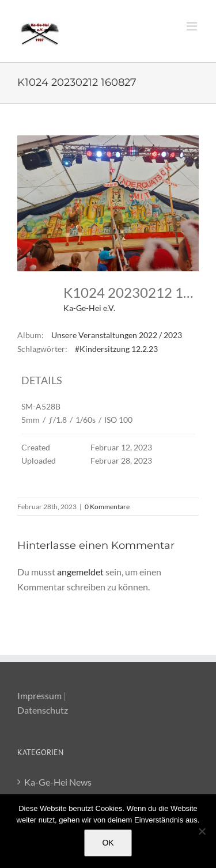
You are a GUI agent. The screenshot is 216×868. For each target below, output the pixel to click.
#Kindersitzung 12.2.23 (116, 349)
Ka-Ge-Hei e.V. (89, 308)
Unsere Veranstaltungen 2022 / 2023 (117, 335)
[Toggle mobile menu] (193, 26)
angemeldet (80, 572)
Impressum (39, 695)
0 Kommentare (107, 507)
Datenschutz (43, 710)
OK (108, 843)
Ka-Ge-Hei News (58, 782)
